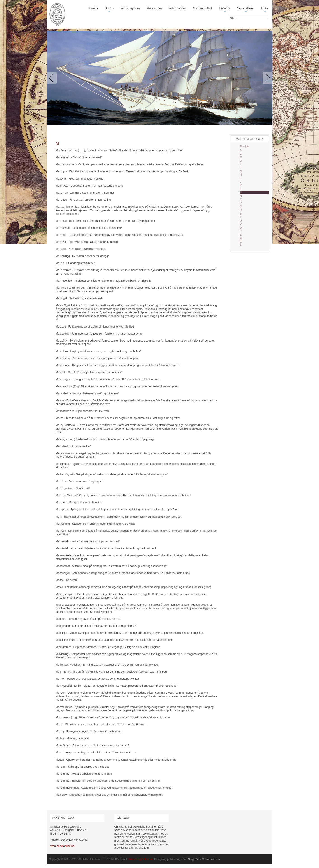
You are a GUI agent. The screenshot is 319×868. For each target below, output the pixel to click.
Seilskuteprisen (130, 8)
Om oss (109, 10)
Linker (265, 10)
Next (267, 78)
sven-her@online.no (62, 846)
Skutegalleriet (246, 10)
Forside (93, 8)
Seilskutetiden (178, 8)
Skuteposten (154, 8)
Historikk (225, 10)
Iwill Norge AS (191, 859)
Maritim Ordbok (203, 8)
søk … (229, 16)
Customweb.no (211, 859)
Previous (53, 78)
